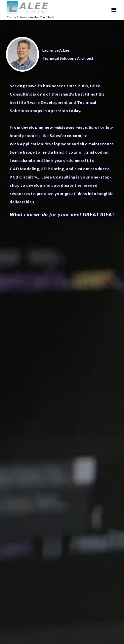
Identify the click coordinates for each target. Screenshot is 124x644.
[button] (114, 10)
